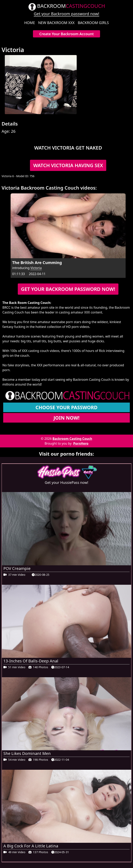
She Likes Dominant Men (27, 753)
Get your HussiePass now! (66, 482)
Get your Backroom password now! (66, 14)
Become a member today (21, 380)
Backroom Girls (93, 23)
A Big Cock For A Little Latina (31, 846)
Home (30, 23)
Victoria (36, 268)
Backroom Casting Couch (72, 439)
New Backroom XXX (56, 23)
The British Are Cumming (37, 263)
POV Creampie (17, 568)
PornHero (81, 443)
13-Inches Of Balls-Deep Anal (31, 661)
